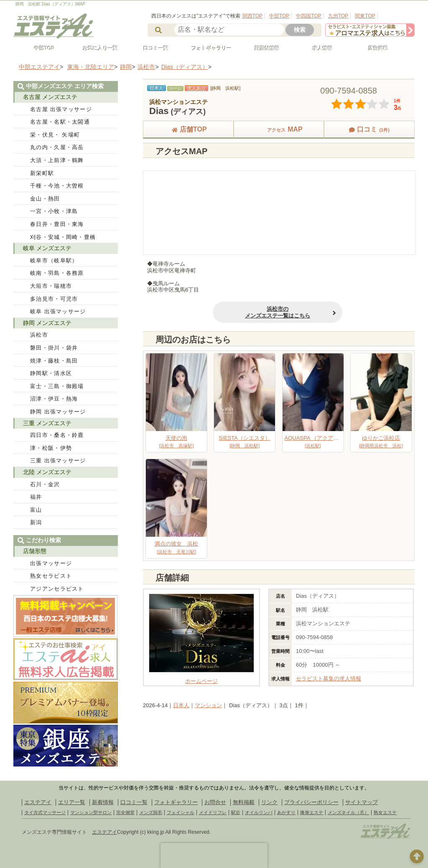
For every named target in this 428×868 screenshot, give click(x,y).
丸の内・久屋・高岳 (57, 147)
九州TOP (338, 16)
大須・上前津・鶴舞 (57, 160)
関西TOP (252, 16)
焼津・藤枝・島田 (54, 361)
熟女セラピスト (51, 576)
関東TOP (365, 16)
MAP (279, 129)
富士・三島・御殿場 (57, 386)
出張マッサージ (51, 563)
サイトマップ (362, 802)
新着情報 (103, 802)
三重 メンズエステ (47, 423)
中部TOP (279, 16)
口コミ (369, 129)
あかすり (286, 812)
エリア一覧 (72, 802)
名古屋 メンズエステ (50, 97)
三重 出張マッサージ (58, 461)
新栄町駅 (42, 173)
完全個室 (125, 812)
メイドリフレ (213, 812)
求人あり (196, 88)
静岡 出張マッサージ (58, 412)
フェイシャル (181, 812)
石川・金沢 (45, 484)
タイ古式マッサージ (45, 812)
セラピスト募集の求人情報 (329, 679)
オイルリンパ (259, 812)
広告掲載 (374, 48)
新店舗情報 (263, 48)
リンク (269, 802)
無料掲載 (244, 802)
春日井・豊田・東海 (57, 224)
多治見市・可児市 (54, 299)
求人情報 (319, 48)
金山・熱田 (45, 199)
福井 (36, 497)
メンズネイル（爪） (348, 812)
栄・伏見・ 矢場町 (55, 135)
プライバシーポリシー (311, 802)
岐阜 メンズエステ (47, 248)
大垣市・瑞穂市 (51, 286)
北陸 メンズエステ (47, 472)
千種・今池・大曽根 (57, 186)
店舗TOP (188, 129)
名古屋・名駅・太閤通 (60, 122)
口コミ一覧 (152, 48)
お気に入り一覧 (97, 48)
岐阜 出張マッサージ (58, 311)
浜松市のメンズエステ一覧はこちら (213, 312)
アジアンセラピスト (57, 589)
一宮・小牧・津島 (54, 211)
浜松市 (39, 335)
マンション (208, 705)
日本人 (181, 705)
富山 (36, 510)
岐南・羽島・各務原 (57, 273)
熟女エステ (385, 812)
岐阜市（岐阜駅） (54, 260)
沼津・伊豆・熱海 (54, 399)
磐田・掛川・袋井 (54, 348)
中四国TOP (308, 16)
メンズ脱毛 (151, 812)
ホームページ (201, 678)
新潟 (36, 522)
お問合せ (215, 802)
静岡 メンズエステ (47, 323)
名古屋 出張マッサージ (61, 109)
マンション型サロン (91, 812)
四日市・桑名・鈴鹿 (57, 435)
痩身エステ (312, 812)
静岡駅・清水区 (51, 373)
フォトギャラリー (208, 48)
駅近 (236, 812)
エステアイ (38, 802)
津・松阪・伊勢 (51, 448)
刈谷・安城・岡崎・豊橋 (63, 237)
